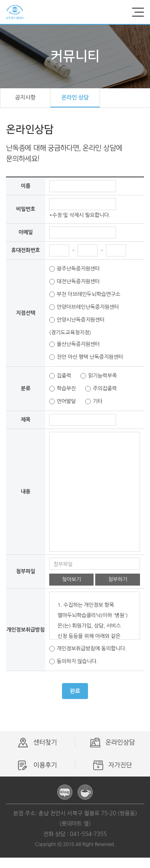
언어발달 (63, 401)
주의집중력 (101, 389)
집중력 (60, 376)
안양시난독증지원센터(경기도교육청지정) (77, 322)
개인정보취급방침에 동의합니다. (88, 649)
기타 (94, 401)
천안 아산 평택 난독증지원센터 (86, 357)
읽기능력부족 (99, 376)
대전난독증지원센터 (75, 282)
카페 (85, 792)
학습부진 (63, 389)
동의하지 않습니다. (74, 661)
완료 (75, 691)
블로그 (65, 792)
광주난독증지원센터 (75, 269)
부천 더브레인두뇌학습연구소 (85, 294)
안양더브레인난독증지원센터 (84, 307)
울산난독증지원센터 (75, 344)
